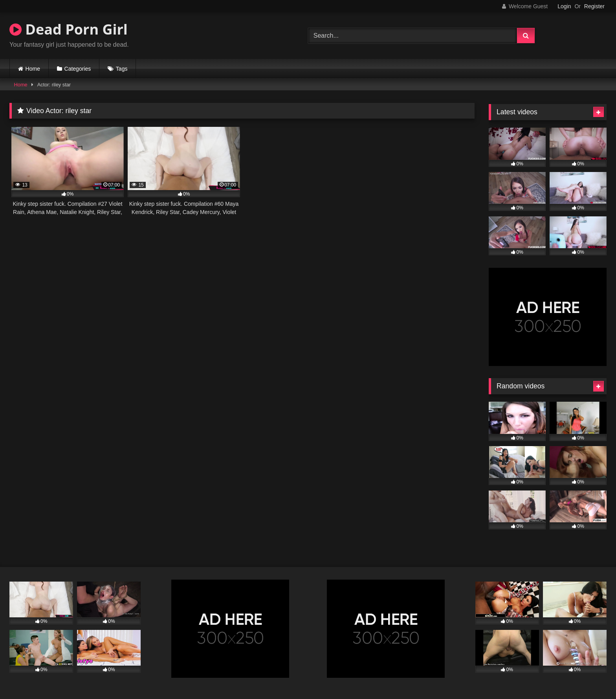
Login (564, 6)
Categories (78, 69)
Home (33, 69)
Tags (122, 69)
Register (594, 6)
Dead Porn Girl (69, 29)
